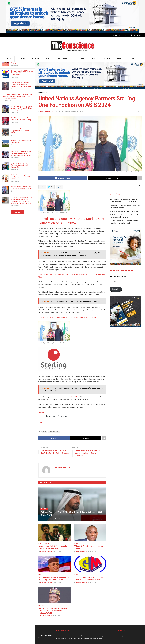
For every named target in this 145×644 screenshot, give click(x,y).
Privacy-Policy (78, 636)
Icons (95, 59)
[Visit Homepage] (72, 46)
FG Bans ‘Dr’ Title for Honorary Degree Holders (125, 211)
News (9, 59)
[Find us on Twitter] (134, 35)
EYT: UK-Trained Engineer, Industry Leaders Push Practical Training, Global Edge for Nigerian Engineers (22, 108)
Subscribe (116, 289)
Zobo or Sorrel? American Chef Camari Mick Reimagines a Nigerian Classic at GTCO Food (21, 153)
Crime (49, 59)
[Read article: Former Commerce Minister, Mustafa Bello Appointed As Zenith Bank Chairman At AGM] (55, 595)
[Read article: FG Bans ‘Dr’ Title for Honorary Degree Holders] (90, 533)
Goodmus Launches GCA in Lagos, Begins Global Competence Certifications (22, 73)
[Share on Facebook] (63, 178)
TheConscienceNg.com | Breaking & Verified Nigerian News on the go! (79, 638)
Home (40, 92)
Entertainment (64, 59)
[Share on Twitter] (112, 178)
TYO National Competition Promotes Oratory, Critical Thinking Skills (19, 165)
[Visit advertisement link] (72, 16)
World (120, 59)
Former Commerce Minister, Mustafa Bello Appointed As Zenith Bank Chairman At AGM (21, 85)
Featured (81, 59)
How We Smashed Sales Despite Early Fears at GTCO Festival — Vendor (21, 131)
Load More (18, 212)
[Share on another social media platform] (140, 178)
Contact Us (67, 636)
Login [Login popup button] (140, 35)
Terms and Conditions (94, 636)
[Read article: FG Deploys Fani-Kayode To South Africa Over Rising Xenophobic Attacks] (55, 564)
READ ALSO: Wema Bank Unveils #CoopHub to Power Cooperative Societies (67, 317)
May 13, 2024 (60, 112)
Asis (45, 432)
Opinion (107, 59)
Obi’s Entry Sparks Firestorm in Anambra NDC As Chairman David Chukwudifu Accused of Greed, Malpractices (18, 96)
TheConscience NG (47, 112)
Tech (132, 59)
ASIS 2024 (74, 397)
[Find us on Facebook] (132, 35)
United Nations (54, 432)
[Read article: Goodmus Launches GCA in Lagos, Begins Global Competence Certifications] (90, 564)
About (58, 636)
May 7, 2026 (59, 518)
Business (22, 59)
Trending (80, 112)
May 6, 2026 (92, 582)
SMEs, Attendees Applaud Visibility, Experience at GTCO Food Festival (22, 177)
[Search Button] (140, 59)
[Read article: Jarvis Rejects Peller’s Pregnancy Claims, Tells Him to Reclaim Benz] (55, 533)
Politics (36, 59)
